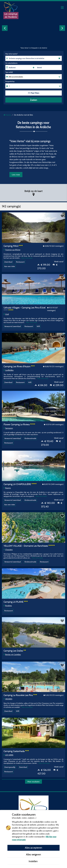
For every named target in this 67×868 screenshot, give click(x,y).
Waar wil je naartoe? (11, 54)
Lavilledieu (9, 370)
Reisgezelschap (10, 81)
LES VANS (8, 755)
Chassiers (8, 550)
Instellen (33, 861)
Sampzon (8, 428)
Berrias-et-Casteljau (12, 654)
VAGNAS (8, 699)
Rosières (8, 606)
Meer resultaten (33, 782)
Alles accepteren (33, 848)
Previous (5, 28)
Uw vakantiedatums (11, 63)
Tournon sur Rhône (12, 250)
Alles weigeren (33, 854)
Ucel (6, 314)
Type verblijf (9, 72)
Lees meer (16, 175)
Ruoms (7, 488)
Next (62, 28)
